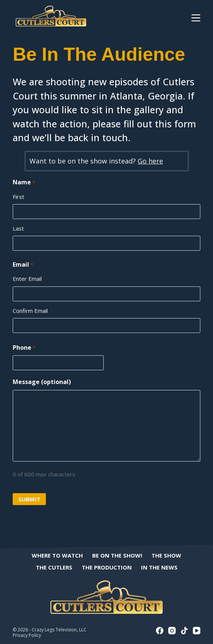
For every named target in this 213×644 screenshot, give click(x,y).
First (18, 197)
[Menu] (196, 18)
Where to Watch (57, 556)
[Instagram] (172, 631)
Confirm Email (30, 311)
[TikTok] (184, 631)
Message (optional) (42, 382)
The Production (107, 567)
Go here (150, 161)
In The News (159, 567)
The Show (166, 556)
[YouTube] (197, 631)
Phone (24, 348)
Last (18, 228)
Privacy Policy (27, 635)
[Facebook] (160, 631)
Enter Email (27, 279)
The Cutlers (54, 567)
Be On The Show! (117, 556)
